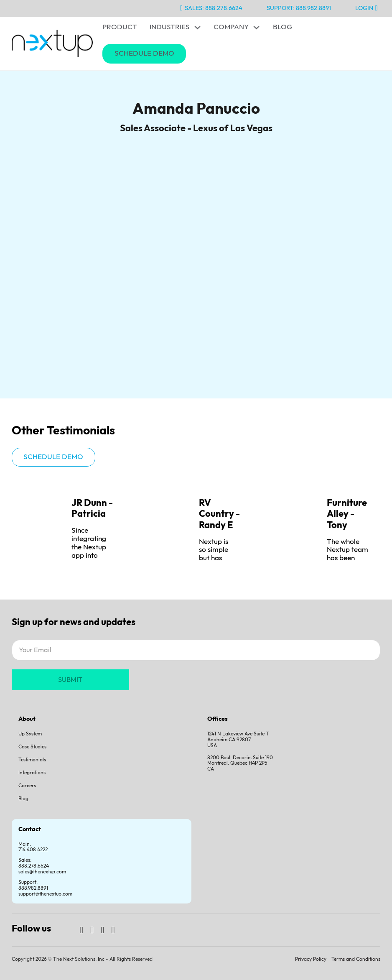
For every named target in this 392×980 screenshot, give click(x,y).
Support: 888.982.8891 (299, 8)
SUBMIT (70, 680)
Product (120, 27)
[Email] (196, 650)
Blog (283, 27)
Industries (170, 27)
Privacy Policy (311, 959)
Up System (30, 734)
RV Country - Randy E (219, 514)
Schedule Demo (144, 54)
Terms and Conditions (356, 959)
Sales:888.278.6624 (34, 863)
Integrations (32, 773)
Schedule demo (53, 457)
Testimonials (32, 760)
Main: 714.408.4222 (33, 847)
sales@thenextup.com (42, 872)
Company (231, 27)
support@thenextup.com (45, 894)
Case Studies (32, 747)
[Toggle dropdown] (197, 27)
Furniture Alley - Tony (347, 514)
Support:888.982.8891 (33, 885)
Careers (27, 786)
